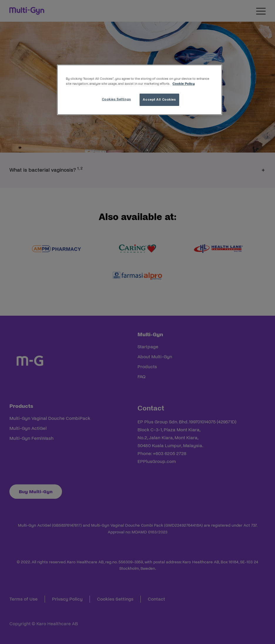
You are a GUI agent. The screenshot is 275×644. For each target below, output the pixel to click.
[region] (140, 90)
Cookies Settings (116, 99)
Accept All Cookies (159, 99)
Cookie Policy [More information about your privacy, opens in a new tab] (184, 84)
